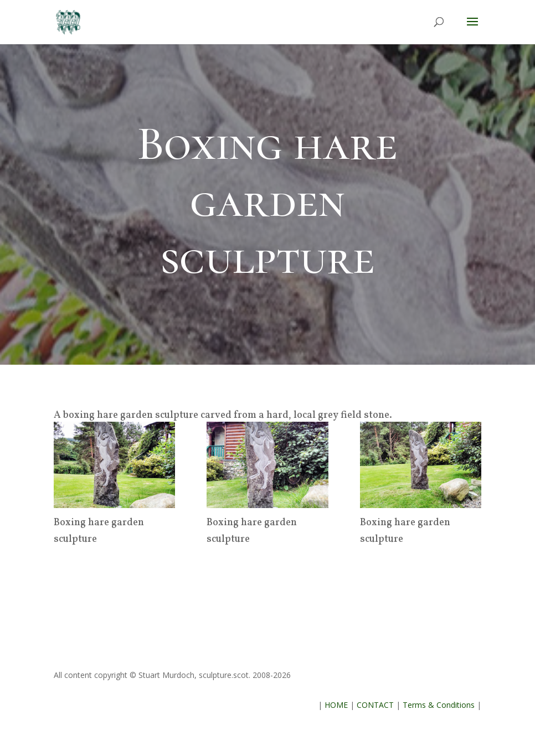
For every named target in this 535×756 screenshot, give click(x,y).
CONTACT (375, 705)
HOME (336, 705)
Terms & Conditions (439, 705)
